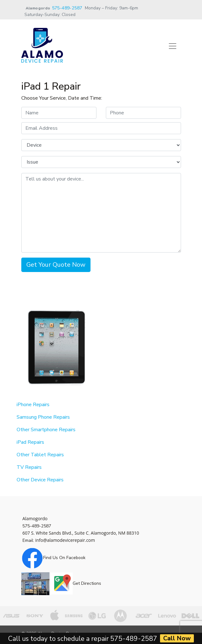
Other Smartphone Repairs (46, 430)
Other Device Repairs (40, 480)
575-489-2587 (67, 8)
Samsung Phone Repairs (43, 417)
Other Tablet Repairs (40, 455)
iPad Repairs (30, 442)
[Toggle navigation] (173, 46)
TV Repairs (29, 467)
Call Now (177, 638)
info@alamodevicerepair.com (65, 540)
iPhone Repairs (33, 405)
